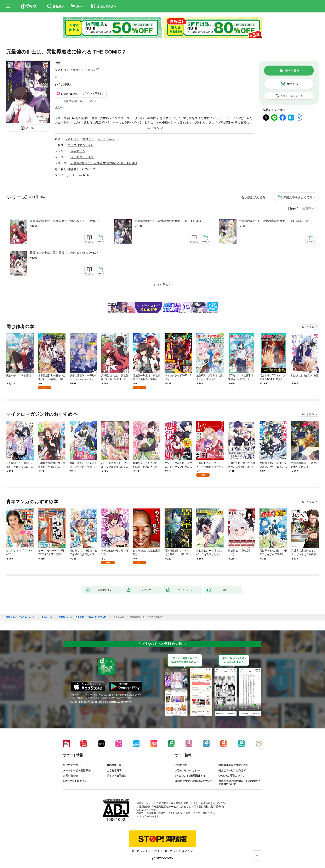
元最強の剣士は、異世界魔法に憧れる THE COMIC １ (65, 221)
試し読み (31, 128)
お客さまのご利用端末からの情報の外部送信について (240, 783)
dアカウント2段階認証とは (190, 776)
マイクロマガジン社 (81, 145)
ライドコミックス (82, 157)
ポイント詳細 (92, 94)
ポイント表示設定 (116, 776)
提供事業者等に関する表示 (233, 765)
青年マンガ (78, 151)
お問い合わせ (70, 776)
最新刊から (310, 209)
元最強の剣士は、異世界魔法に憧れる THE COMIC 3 (274, 221)
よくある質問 (114, 770)
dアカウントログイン (75, 781)
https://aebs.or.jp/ (148, 816)
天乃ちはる (62, 70)
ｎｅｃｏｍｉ (106, 139)
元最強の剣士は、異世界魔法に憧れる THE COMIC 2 (169, 221)
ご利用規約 (181, 765)
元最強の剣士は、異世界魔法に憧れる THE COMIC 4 (64, 253)
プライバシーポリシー (187, 770)
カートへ (292, 84)
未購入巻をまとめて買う (299, 197)
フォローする (98, 70)
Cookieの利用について (231, 776)
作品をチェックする (292, 96)
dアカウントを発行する (147, 851)
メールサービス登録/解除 (77, 770)
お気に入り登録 (255, 197)
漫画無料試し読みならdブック (20, 617)
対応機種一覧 (114, 765)
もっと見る (308, 327)
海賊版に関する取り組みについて (194, 781)
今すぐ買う (292, 71)
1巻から (294, 209)
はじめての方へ (72, 765)
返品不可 (60, 108)
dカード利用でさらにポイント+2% (74, 101)
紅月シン (78, 70)
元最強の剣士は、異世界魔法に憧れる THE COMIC (104, 163)
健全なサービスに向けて (232, 770)
